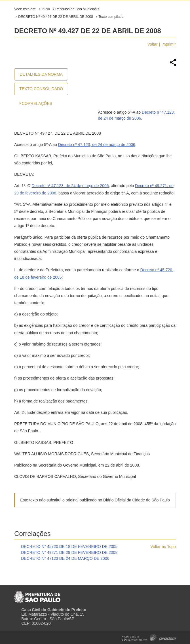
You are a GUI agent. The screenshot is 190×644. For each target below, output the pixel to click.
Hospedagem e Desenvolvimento (149, 637)
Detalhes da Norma (41, 74)
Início (46, 9)
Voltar (153, 44)
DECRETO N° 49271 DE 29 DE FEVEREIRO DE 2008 (69, 552)
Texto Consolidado (41, 89)
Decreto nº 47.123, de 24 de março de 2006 (97, 145)
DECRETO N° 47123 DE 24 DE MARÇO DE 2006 (65, 558)
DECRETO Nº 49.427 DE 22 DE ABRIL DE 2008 (56, 17)
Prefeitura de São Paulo (37, 595)
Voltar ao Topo (163, 546)
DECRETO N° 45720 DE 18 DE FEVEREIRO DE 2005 (69, 546)
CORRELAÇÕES (37, 103)
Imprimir (169, 44)
